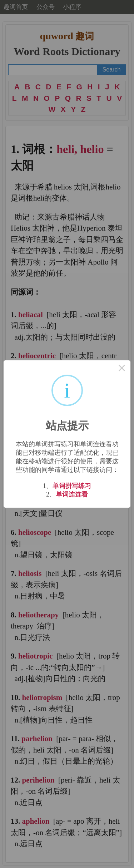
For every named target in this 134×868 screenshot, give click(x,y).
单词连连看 (72, 494)
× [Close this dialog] (122, 369)
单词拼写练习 (72, 486)
